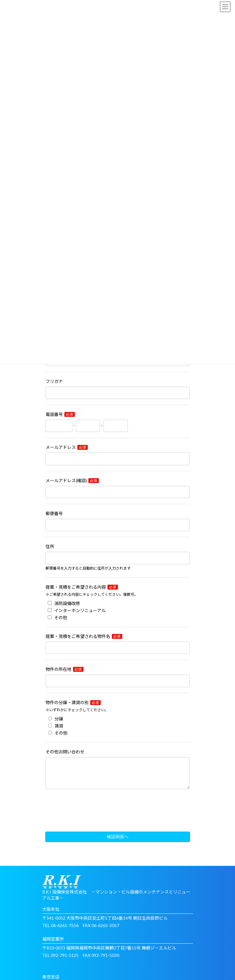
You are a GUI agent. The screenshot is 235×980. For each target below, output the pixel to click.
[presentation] (118, 817)
